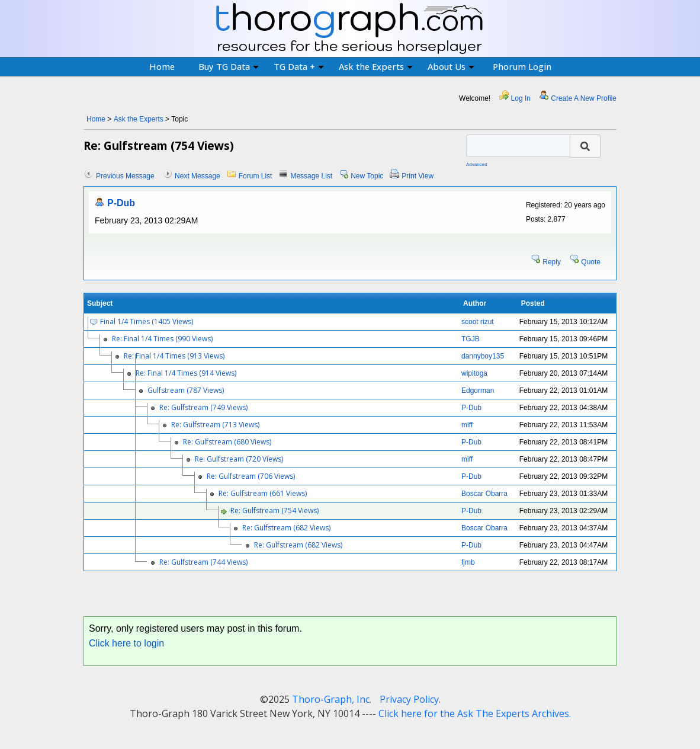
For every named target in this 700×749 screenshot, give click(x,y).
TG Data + (299, 66)
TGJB (471, 339)
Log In (521, 98)
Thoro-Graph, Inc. (332, 699)
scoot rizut (478, 322)
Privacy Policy (409, 699)
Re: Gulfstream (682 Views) (286, 528)
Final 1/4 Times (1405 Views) (147, 321)
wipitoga (474, 373)
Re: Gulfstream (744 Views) (203, 562)
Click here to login (126, 643)
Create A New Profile (584, 98)
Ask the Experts (376, 66)
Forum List (256, 176)
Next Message (198, 176)
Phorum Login (522, 66)
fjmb (468, 562)
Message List (311, 176)
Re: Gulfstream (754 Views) (274, 510)
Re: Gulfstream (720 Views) (239, 459)
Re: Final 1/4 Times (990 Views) (162, 339)
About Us (451, 66)
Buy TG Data (229, 66)
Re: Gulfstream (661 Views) (263, 493)
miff (467, 425)
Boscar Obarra (484, 494)
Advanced (477, 164)
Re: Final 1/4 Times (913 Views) (174, 356)
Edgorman (478, 390)
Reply (552, 262)
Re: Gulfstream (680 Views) (227, 442)
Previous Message (125, 176)
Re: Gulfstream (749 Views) (203, 407)
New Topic (367, 176)
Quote (591, 262)
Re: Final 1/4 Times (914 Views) (186, 373)
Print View (418, 176)
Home (162, 66)
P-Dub (121, 203)
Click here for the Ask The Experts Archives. (475, 713)
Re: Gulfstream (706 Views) (251, 476)
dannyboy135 (483, 356)
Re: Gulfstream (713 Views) (215, 425)
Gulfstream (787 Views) (186, 390)
